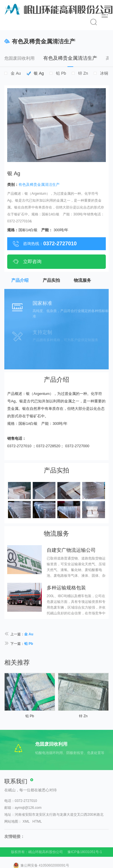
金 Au (16, 73)
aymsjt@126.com (28, 808)
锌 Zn (83, 73)
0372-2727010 (26, 801)
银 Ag (39, 73)
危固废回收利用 (19, 58)
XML (26, 821)
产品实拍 (51, 280)
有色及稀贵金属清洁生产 (70, 61)
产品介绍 (20, 280)
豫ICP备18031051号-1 (85, 852)
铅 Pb (61, 73)
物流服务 (82, 280)
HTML (37, 821)
